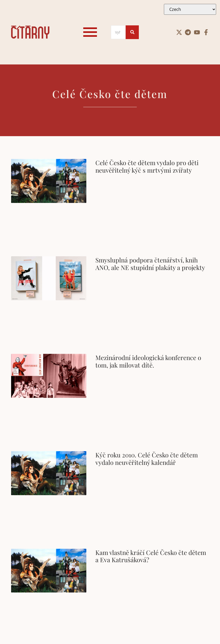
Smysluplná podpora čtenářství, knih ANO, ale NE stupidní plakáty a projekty (150, 264)
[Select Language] (190, 9)
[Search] (118, 32)
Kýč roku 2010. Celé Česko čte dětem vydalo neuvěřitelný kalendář (147, 459)
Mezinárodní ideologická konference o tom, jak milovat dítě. (148, 361)
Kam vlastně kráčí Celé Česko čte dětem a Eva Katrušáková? (151, 556)
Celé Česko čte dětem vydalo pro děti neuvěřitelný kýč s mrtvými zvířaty (147, 166)
